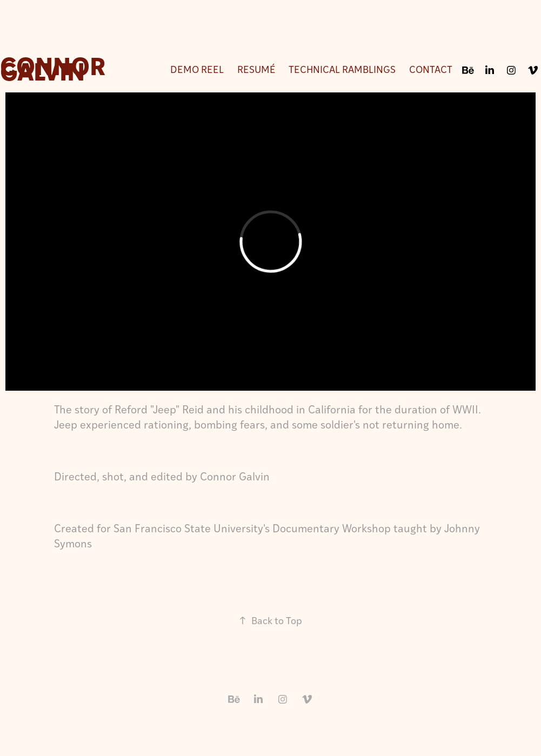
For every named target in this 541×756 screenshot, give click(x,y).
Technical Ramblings (342, 69)
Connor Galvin (55, 68)
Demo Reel (197, 69)
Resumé (256, 69)
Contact (431, 69)
